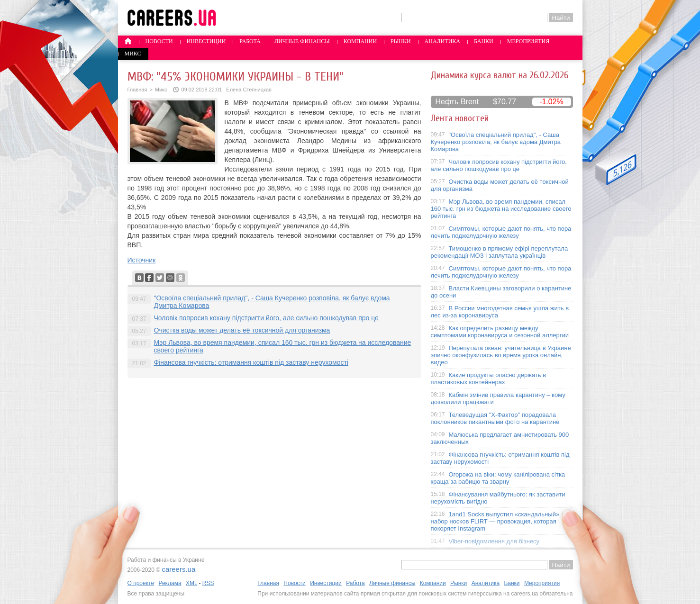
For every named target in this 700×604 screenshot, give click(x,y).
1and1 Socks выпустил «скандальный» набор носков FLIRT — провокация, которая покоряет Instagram (495, 521)
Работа (250, 41)
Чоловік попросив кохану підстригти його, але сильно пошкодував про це (266, 318)
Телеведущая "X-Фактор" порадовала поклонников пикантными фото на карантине (495, 418)
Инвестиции (206, 41)
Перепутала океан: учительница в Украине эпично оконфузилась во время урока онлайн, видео (501, 355)
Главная (137, 90)
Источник (142, 260)
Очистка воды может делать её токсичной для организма (242, 330)
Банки (484, 41)
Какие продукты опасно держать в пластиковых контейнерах (489, 379)
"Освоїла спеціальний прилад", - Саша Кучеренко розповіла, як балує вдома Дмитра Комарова (496, 142)
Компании (360, 41)
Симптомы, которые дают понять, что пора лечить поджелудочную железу (501, 232)
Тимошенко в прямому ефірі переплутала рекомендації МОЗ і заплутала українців (500, 252)
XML (191, 583)
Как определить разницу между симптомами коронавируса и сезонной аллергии (500, 332)
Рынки (400, 41)
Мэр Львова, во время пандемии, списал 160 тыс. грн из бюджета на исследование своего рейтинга (501, 209)
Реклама (170, 583)
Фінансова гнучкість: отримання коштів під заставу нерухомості (251, 362)
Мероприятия (528, 41)
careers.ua (178, 569)
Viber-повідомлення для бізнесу (494, 541)
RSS (208, 583)
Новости (159, 41)
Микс (133, 54)
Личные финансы (302, 41)
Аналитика (442, 41)
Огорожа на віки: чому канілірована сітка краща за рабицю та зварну (498, 478)
